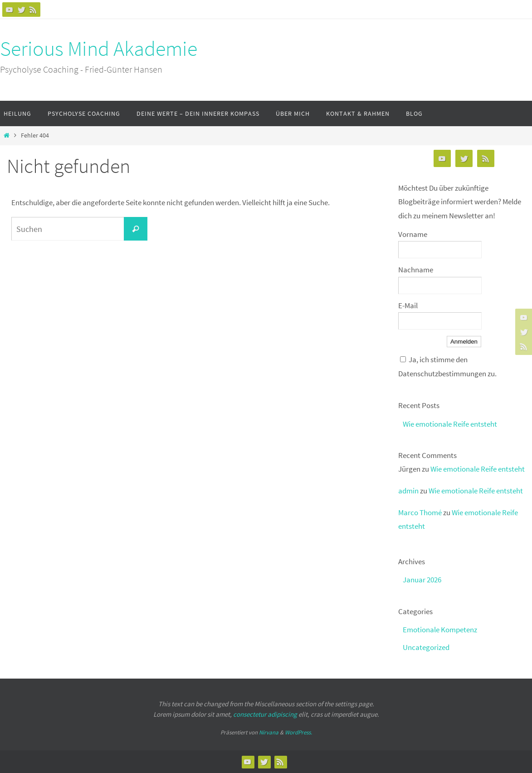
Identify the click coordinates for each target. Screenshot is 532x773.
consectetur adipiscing (265, 714)
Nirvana (269, 732)
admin (408, 491)
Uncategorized (426, 647)
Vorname (413, 234)
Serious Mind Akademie (99, 49)
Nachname (416, 270)
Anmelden (464, 342)
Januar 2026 (422, 580)
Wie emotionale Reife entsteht (450, 424)
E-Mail (408, 305)
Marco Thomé (420, 512)
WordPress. (298, 732)
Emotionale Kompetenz (440, 630)
